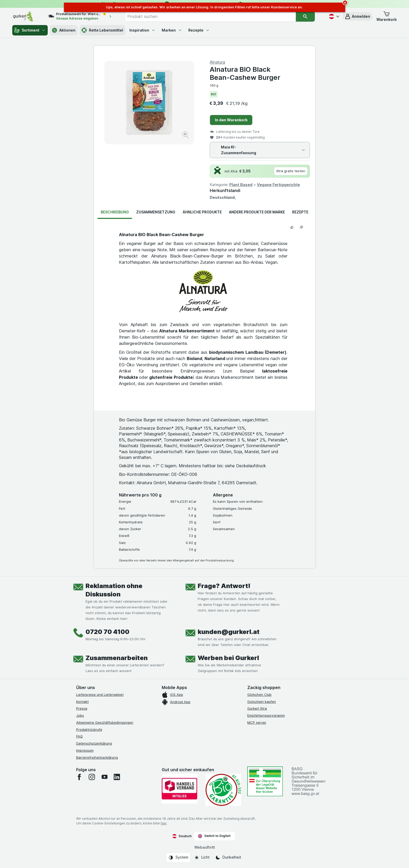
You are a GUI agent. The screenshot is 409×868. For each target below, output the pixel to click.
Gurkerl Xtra (257, 708)
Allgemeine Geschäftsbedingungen (105, 722)
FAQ (79, 736)
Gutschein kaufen (262, 702)
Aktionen (64, 30)
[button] (357, 16)
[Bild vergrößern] (186, 136)
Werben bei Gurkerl (228, 658)
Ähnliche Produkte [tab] (202, 212)
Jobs (80, 715)
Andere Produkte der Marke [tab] (257, 212)
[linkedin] (117, 777)
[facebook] (79, 777)
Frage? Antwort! (224, 586)
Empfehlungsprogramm (266, 715)
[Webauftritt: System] (178, 858)
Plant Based (241, 185)
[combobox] (210, 16)
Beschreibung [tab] (115, 212)
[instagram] (92, 777)
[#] (265, 781)
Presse (82, 708)
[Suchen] (305, 16)
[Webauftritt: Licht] (202, 858)
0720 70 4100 (107, 632)
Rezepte (199, 30)
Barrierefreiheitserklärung (97, 757)
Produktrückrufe (89, 729)
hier (164, 823)
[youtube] (104, 777)
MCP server (257, 722)
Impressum (85, 750)
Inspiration (142, 30)
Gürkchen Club (259, 695)
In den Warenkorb (231, 120)
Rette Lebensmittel (102, 30)
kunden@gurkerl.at (229, 632)
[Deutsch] (334, 16)
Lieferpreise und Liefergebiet (100, 695)
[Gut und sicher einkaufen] (223, 790)
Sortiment (30, 30)
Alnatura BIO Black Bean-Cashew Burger (245, 73)
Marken (172, 30)
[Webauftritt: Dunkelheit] (228, 858)
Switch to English (214, 836)
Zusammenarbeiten (117, 658)
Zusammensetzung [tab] (156, 212)
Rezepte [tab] (300, 212)
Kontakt (82, 702)
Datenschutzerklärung (94, 743)
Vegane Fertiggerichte (278, 185)
